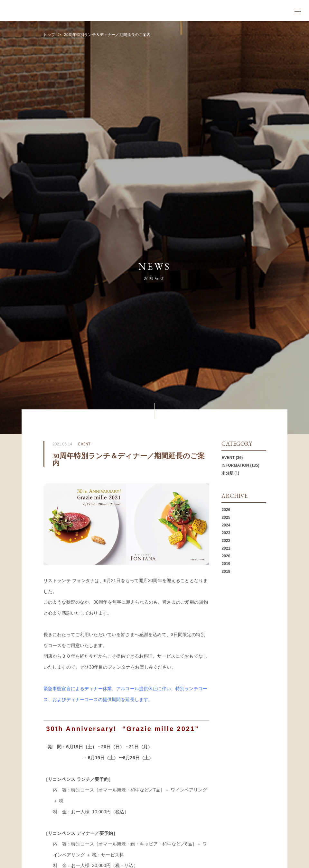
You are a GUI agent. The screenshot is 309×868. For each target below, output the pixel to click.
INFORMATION (235, 465)
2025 (226, 517)
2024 (226, 525)
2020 (226, 556)
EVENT (228, 458)
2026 (226, 510)
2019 (226, 564)
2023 (226, 533)
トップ (49, 35)
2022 (226, 541)
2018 (226, 571)
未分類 (227, 473)
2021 (226, 548)
